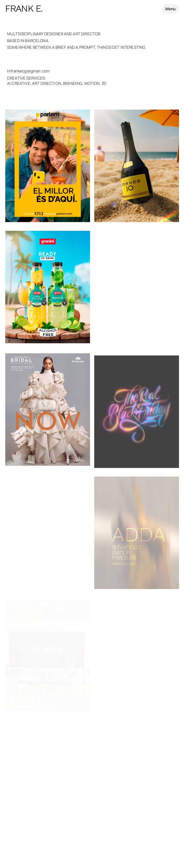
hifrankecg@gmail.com (29, 71)
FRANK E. (24, 9)
